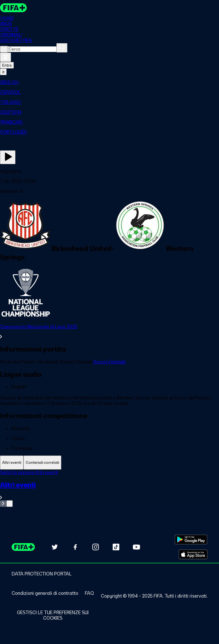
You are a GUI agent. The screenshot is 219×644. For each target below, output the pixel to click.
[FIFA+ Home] (13, 8)
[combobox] (32, 49)
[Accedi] (6, 57)
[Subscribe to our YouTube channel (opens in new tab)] (136, 547)
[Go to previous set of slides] (3, 504)
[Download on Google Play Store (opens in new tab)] (191, 540)
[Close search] (4, 49)
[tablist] (109, 463)
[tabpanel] (109, 488)
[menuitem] (109, 82)
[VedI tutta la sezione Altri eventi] (109, 490)
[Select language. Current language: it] (3, 72)
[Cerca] (62, 48)
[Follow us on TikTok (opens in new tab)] (116, 547)
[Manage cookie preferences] (53, 615)
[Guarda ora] (8, 157)
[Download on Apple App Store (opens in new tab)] (193, 554)
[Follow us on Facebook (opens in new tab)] (75, 547)
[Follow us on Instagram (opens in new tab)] (96, 547)
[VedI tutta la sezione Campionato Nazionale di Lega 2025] (109, 332)
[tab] (12, 463)
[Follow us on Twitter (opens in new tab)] (55, 547)
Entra (7, 65)
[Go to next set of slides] (10, 504)
